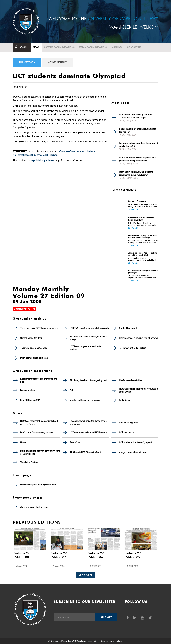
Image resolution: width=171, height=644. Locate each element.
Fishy (72, 390)
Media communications (93, 47)
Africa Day (75, 442)
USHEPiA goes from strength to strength (89, 328)
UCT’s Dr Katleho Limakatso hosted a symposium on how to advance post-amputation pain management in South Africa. (143, 242)
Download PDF (24, 309)
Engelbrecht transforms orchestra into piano (39, 380)
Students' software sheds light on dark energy (88, 338)
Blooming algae (28, 390)
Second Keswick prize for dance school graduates (88, 423)
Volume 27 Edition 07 (59, 555)
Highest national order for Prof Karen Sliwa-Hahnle (141, 219)
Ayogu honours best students (133, 452)
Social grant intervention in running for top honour (137, 130)
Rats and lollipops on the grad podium (38, 485)
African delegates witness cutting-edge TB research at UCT (143, 254)
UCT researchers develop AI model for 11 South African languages (137, 116)
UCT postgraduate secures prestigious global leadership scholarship (138, 159)
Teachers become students (34, 348)
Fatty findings (126, 400)
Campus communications (59, 47)
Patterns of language (137, 201)
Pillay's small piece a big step (34, 358)
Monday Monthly (57, 62)
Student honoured (128, 328)
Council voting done (128, 423)
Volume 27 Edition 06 (96, 555)
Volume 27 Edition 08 (22, 555)
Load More (86, 575)
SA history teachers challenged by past (88, 380)
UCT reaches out (127, 433)
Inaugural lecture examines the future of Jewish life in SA (139, 145)
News (36, 47)
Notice (23, 442)
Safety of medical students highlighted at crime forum (39, 423)
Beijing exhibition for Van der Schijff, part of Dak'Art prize (40, 452)
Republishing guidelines (112, 641)
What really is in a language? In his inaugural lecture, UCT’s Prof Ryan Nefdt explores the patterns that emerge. (143, 206)
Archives (117, 47)
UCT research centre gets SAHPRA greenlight (143, 272)
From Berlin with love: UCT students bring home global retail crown (136, 173)
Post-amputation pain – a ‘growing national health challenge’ (143, 236)
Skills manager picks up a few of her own (139, 338)
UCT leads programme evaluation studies (86, 348)
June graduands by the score (34, 507)
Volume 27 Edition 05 (133, 555)
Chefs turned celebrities (131, 380)
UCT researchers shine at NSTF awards (88, 433)
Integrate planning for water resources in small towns (139, 390)
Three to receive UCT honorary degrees (39, 328)
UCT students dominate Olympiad (135, 442)
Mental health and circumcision (85, 400)
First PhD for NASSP (30, 400)
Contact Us (134, 47)
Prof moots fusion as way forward (37, 433)
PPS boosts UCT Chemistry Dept (85, 452)
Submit (106, 617)
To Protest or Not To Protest (133, 348)
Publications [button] (27, 62)
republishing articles (43, 160)
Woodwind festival (29, 462)
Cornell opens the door (31, 338)
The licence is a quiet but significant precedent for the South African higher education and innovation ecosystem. (143, 277)
